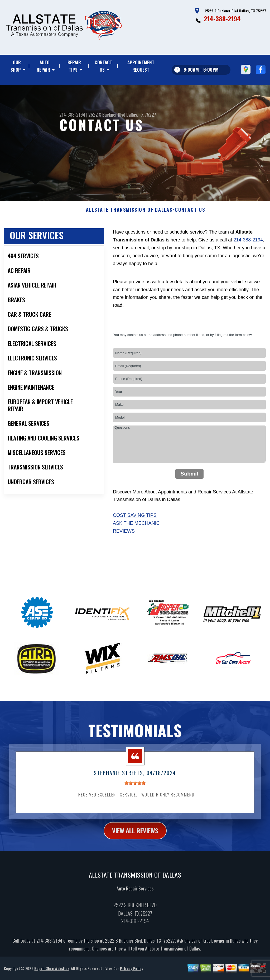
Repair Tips (74, 66)
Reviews (124, 537)
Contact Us (103, 66)
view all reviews (135, 837)
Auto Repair (43, 66)
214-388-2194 (222, 18)
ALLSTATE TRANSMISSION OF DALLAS (129, 216)
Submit (190, 480)
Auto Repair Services (135, 895)
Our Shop (16, 66)
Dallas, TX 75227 (141, 115)
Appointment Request (141, 66)
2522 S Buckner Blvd (107, 115)
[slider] (135, 789)
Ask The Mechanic (136, 529)
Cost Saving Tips (135, 522)
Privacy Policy (131, 975)
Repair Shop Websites (52, 975)
